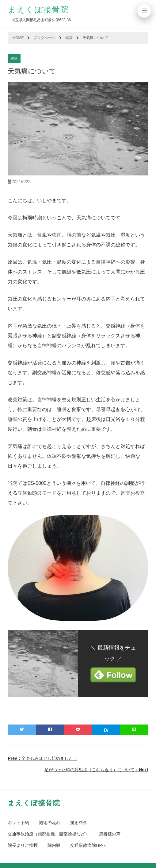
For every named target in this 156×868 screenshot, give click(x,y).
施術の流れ (50, 823)
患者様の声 (110, 834)
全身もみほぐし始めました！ (42, 758)
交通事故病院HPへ (88, 845)
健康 (69, 38)
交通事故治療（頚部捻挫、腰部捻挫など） (48, 834)
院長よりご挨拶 (23, 845)
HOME (18, 38)
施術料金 (79, 823)
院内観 (54, 845)
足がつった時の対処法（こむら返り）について (96, 770)
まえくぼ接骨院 (38, 10)
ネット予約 (18, 823)
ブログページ (44, 38)
